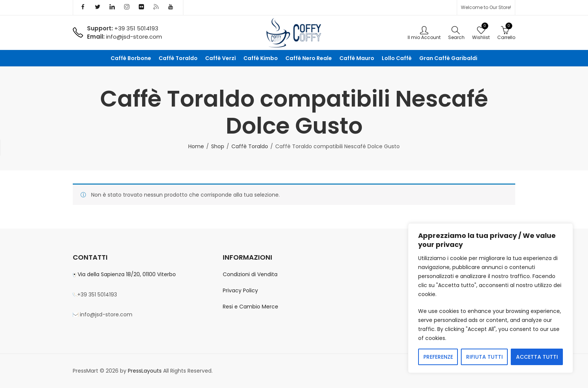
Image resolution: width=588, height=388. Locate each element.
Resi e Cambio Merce (250, 307)
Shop (218, 146)
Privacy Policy (240, 290)
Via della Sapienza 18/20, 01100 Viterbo (126, 274)
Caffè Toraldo (250, 146)
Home (196, 146)
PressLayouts (145, 371)
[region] (490, 298)
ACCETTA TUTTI (537, 357)
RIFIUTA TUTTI (484, 357)
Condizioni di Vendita (250, 274)
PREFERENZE (438, 357)
